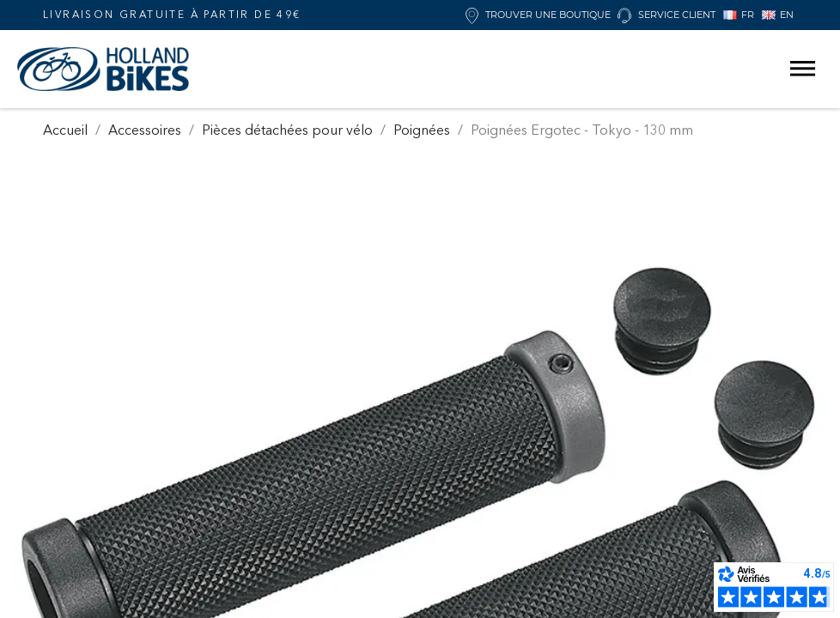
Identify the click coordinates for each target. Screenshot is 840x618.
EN (778, 15)
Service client (667, 15)
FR (739, 15)
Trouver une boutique (538, 15)
